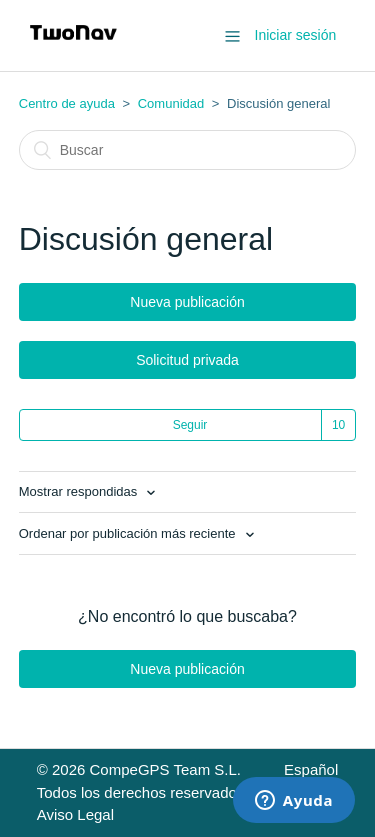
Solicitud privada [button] (187, 360)
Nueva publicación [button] (187, 302)
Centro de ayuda (67, 103)
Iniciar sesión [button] (296, 35)
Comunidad (171, 103)
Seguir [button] (190, 425)
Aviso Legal (75, 814)
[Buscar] (188, 150)
